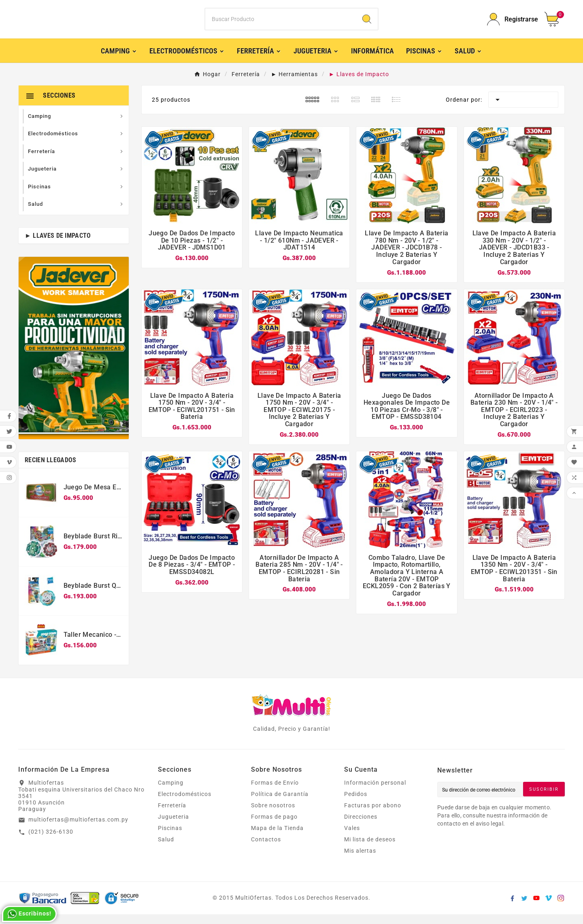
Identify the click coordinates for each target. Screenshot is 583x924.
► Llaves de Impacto (58, 245)
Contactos (266, 849)
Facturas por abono (373, 815)
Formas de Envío (275, 792)
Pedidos (356, 804)
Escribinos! (29, 914)
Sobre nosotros (273, 815)
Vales (352, 838)
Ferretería (172, 815)
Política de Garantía (280, 804)
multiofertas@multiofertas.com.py (78, 830)
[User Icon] (511, 24)
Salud (166, 849)
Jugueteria (173, 826)
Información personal (375, 792)
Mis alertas (360, 860)
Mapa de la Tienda (277, 838)
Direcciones (361, 826)
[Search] (367, 24)
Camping (171, 792)
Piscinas (170, 838)
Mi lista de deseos (370, 849)
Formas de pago (274, 826)
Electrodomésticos (185, 804)
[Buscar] (281, 24)
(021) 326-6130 (51, 841)
